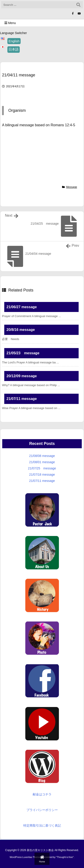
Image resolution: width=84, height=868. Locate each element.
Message (72, 187)
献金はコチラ (42, 794)
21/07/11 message (22, 399)
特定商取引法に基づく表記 (42, 825)
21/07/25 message (42, 468)
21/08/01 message (42, 462)
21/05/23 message (23, 353)
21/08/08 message (42, 456)
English (14, 41)
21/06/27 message (22, 307)
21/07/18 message (42, 475)
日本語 (14, 49)
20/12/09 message (22, 376)
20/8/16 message (21, 330)
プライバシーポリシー (42, 810)
